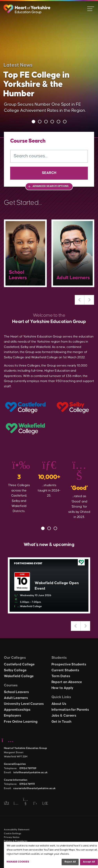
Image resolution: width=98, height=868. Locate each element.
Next (89, 300)
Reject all (70, 862)
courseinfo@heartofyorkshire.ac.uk (34, 788)
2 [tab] (40, 122)
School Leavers (16, 692)
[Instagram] (16, 804)
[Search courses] (49, 156)
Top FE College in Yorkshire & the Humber (36, 84)
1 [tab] (33, 122)
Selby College (15, 670)
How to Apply (62, 688)
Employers (13, 716)
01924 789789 (28, 768)
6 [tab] (65, 122)
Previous (80, 300)
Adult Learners (16, 698)
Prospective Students (69, 664)
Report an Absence (67, 682)
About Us (59, 704)
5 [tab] (58, 122)
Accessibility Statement (17, 830)
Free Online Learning (21, 722)
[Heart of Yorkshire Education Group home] (27, 7)
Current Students (65, 670)
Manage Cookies (18, 862)
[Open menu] (91, 8)
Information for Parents (70, 710)
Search (49, 173)
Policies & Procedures (16, 841)
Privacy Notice (12, 837)
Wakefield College (19, 676)
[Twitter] (35, 804)
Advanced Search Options (51, 186)
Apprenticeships (17, 710)
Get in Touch (62, 722)
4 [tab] (52, 122)
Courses (11, 685)
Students (59, 658)
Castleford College (19, 664)
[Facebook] (6, 804)
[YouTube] (26, 804)
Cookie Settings (13, 834)
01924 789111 (27, 784)
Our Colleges (15, 658)
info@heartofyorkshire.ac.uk (30, 772)
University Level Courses (24, 704)
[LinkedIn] (45, 804)
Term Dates (61, 676)
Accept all (89, 862)
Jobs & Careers (64, 716)
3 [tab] (46, 122)
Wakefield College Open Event (57, 586)
